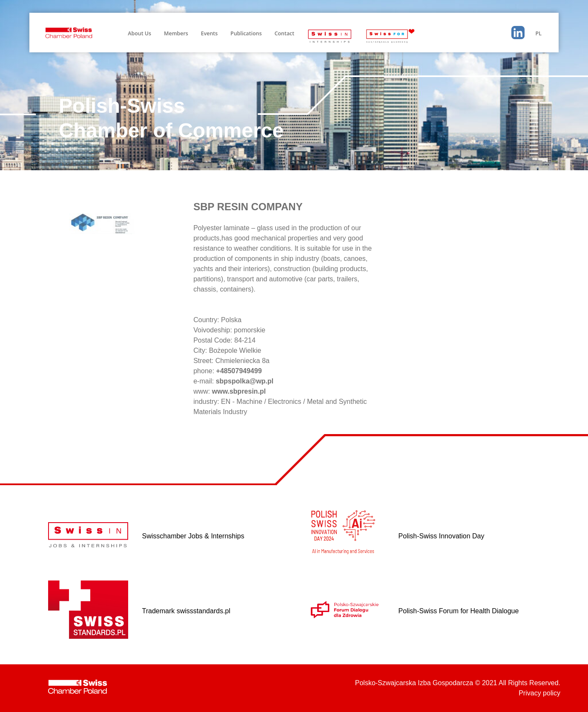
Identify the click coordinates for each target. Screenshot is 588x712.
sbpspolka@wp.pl (245, 381)
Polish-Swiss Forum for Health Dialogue (459, 611)
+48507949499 (239, 371)
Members (176, 33)
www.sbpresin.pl (239, 391)
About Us (139, 33)
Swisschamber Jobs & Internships (193, 536)
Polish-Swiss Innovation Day (442, 536)
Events (209, 33)
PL (539, 33)
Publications (246, 33)
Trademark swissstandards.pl (186, 611)
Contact (285, 33)
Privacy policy (539, 693)
